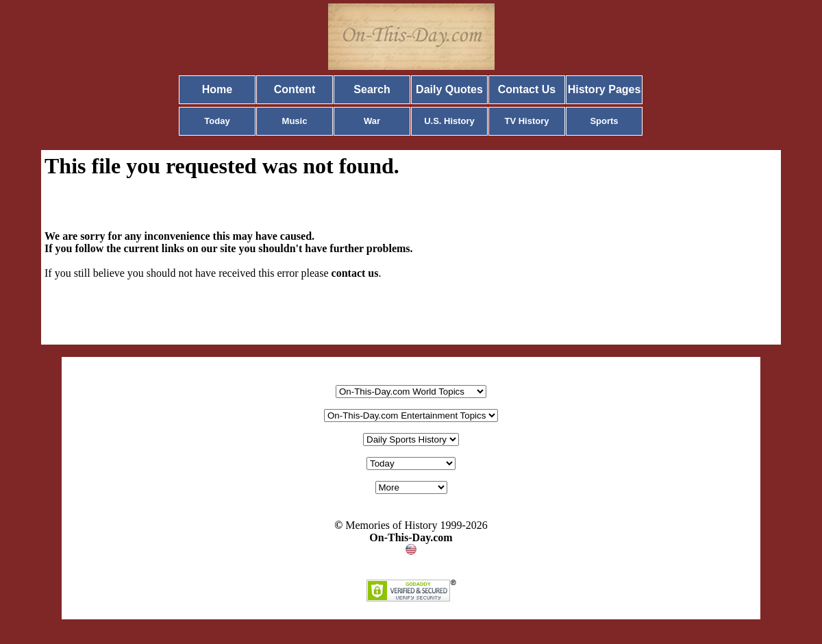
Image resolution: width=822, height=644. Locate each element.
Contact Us (527, 89)
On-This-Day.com (411, 537)
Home (217, 89)
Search (372, 89)
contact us (355, 273)
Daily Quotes (449, 89)
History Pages (605, 89)
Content (295, 89)
